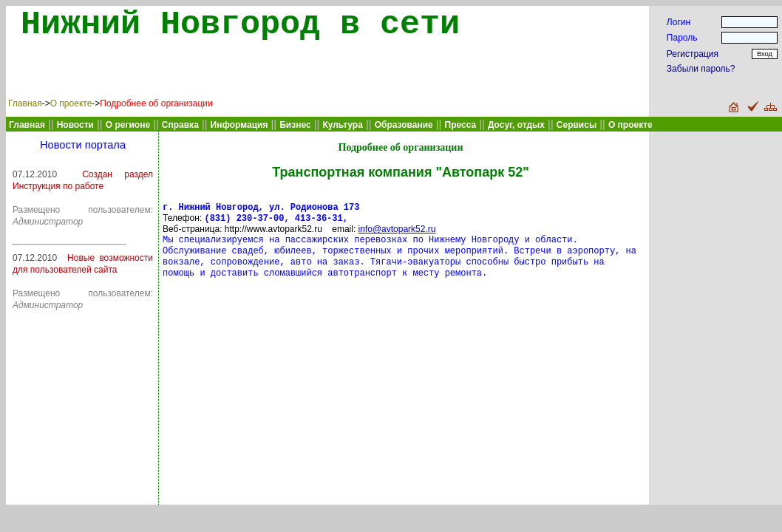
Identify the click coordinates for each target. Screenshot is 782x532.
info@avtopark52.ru (397, 232)
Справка (180, 125)
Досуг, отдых (516, 125)
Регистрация (693, 54)
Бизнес (295, 125)
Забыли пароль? (701, 69)
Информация (239, 125)
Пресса (461, 125)
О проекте (71, 103)
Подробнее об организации (156, 103)
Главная (25, 103)
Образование (404, 125)
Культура (342, 125)
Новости (75, 125)
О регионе (128, 125)
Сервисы (577, 125)
